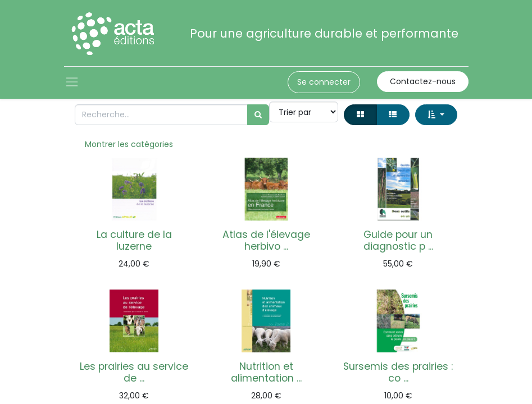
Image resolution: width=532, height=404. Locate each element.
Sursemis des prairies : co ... (398, 372)
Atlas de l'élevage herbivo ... (266, 240)
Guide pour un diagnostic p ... (398, 240)
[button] (436, 115)
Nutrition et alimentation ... (266, 372)
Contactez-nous (423, 81)
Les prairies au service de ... (134, 372)
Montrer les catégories (129, 144)
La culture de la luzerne (134, 240)
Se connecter (324, 82)
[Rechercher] (258, 115)
